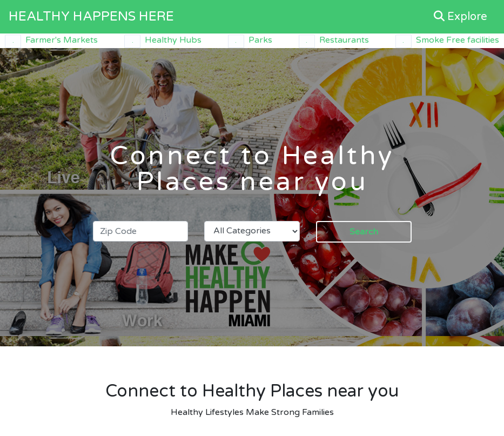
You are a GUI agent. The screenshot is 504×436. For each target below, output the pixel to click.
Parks (250, 41)
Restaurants (334, 41)
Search (364, 232)
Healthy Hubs (163, 41)
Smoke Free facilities (447, 41)
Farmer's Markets (51, 41)
